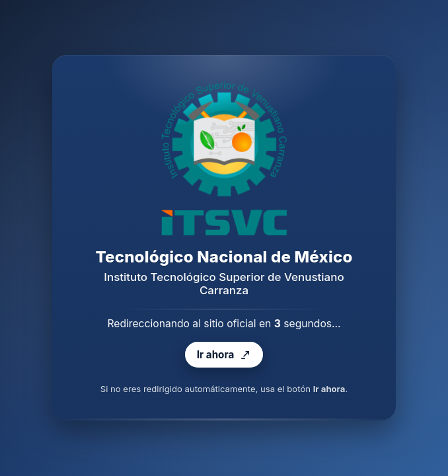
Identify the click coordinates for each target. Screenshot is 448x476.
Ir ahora (224, 355)
